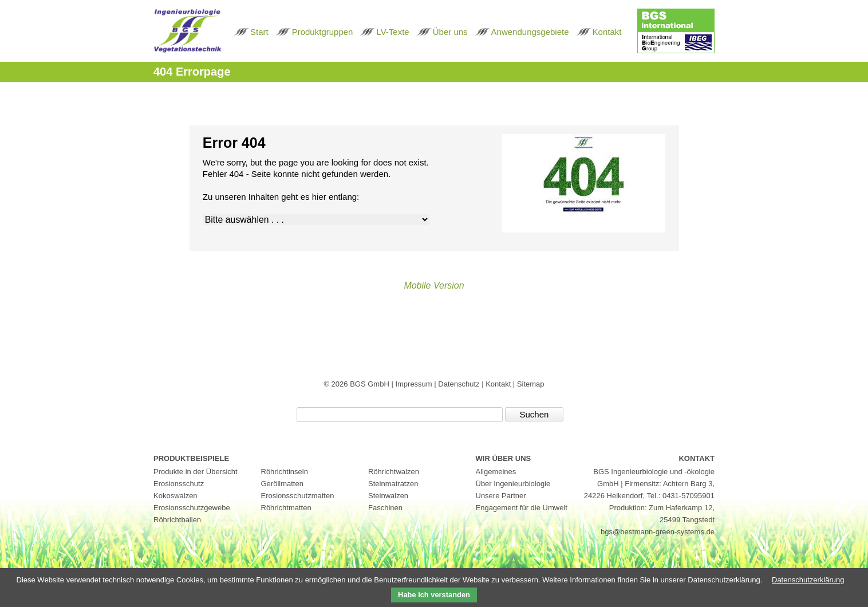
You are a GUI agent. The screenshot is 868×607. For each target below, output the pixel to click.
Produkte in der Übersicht (196, 472)
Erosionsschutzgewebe (192, 508)
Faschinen (385, 508)
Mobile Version (434, 285)
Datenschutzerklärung (808, 580)
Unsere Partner (501, 496)
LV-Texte (392, 32)
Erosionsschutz (179, 484)
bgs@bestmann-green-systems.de (658, 532)
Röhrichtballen (177, 520)
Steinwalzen (388, 496)
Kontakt (607, 32)
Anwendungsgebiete (530, 32)
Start (259, 32)
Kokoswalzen (175, 496)
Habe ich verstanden (434, 595)
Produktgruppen (323, 32)
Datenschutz (460, 384)
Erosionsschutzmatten (298, 496)
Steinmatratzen (393, 484)
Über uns (450, 32)
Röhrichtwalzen (394, 472)
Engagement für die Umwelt (522, 508)
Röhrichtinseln (285, 472)
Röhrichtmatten (286, 508)
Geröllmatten (282, 484)
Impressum (415, 384)
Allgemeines (496, 472)
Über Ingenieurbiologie (513, 484)
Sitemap (531, 384)
